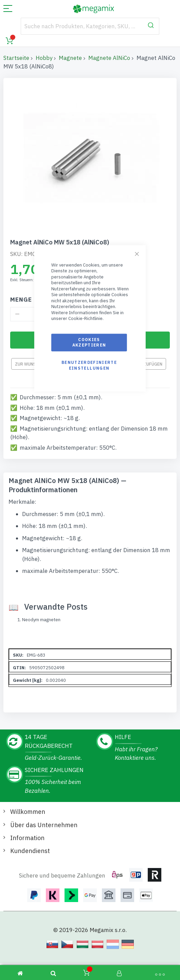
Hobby (44, 58)
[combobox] (90, 26)
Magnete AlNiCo (109, 58)
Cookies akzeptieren (89, 342)
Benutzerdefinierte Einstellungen (89, 365)
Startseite (16, 58)
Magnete (70, 58)
